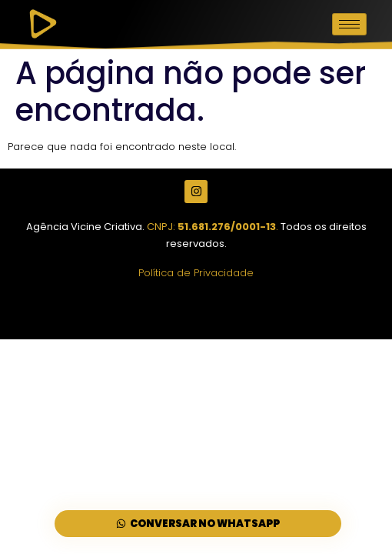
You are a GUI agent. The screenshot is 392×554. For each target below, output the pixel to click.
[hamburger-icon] (349, 24)
